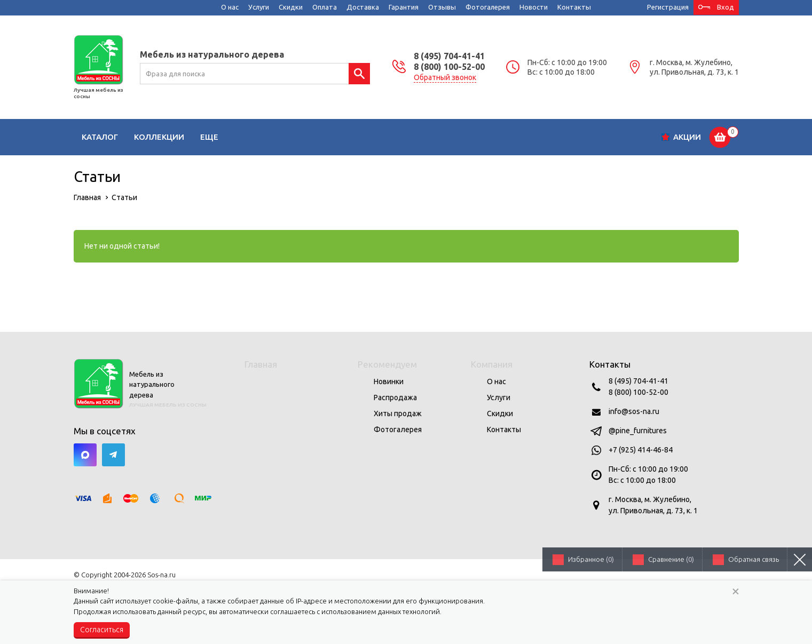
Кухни (328, 137)
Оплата (325, 7)
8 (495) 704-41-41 (449, 56)
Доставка (363, 7)
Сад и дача (556, 137)
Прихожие (433, 137)
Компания (492, 364)
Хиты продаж (398, 414)
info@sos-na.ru (634, 411)
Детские (279, 137)
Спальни (376, 137)
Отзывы (442, 7)
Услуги (259, 7)
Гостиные (222, 137)
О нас (230, 7)
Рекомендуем (387, 364)
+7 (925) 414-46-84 (641, 450)
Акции (687, 137)
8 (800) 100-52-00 (449, 67)
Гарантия (404, 7)
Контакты (574, 7)
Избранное (591, 559)
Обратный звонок (445, 77)
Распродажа (395, 397)
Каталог (100, 137)
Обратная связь (754, 559)
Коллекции (159, 137)
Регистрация (668, 7)
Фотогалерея (488, 7)
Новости (534, 7)
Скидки (291, 7)
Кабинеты (494, 137)
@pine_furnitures (638, 431)
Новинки (389, 381)
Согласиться (102, 630)
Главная (261, 364)
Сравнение (671, 559)
